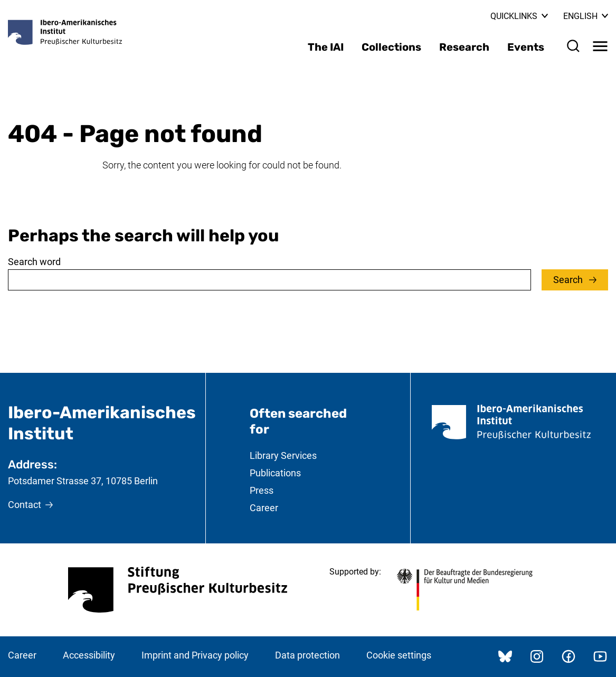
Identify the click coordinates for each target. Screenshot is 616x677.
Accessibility (89, 655)
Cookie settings (399, 655)
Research (464, 47)
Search (569, 280)
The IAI (326, 47)
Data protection (307, 655)
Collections (391, 47)
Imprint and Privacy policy (195, 655)
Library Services (283, 455)
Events (526, 47)
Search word (34, 262)
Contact (25, 505)
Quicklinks (519, 16)
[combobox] (269, 280)
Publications (275, 473)
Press (262, 490)
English (586, 16)
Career (264, 508)
